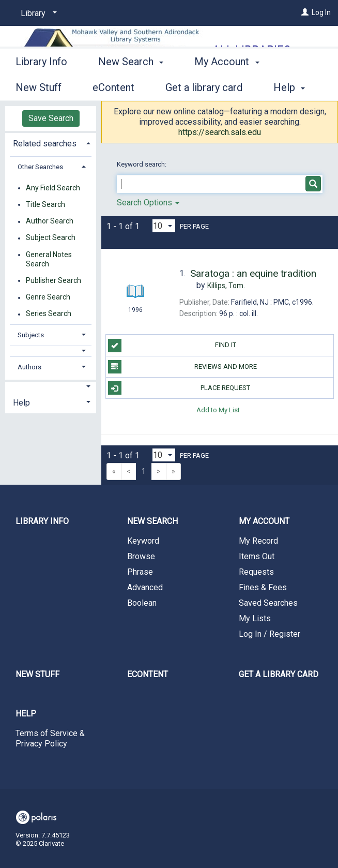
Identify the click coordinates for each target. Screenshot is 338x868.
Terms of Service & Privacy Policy (50, 738)
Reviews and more (182, 367)
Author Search (50, 221)
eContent (148, 674)
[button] (51, 351)
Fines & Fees (263, 587)
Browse (141, 556)
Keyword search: (142, 164)
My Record (258, 541)
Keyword (143, 541)
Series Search (49, 314)
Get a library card (279, 674)
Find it (172, 346)
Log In (321, 12)
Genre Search (48, 297)
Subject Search (51, 238)
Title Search (45, 204)
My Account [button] (264, 521)
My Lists (255, 618)
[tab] (51, 143)
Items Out (257, 556)
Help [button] (21, 403)
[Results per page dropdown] (164, 226)
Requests (256, 572)
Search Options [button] (148, 203)
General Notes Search (49, 259)
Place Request (179, 388)
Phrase (140, 572)
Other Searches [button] (40, 167)
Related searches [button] (45, 144)
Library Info (41, 86)
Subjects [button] (31, 335)
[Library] (37, 13)
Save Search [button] (51, 118)
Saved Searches (268, 603)
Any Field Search (53, 188)
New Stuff (37, 674)
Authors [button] (29, 367)
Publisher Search (53, 280)
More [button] (215, 87)
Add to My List (218, 409)
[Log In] (305, 12)
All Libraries (251, 50)
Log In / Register (270, 634)
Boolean (142, 603)
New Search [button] (131, 86)
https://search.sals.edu (220, 132)
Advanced (145, 587)
